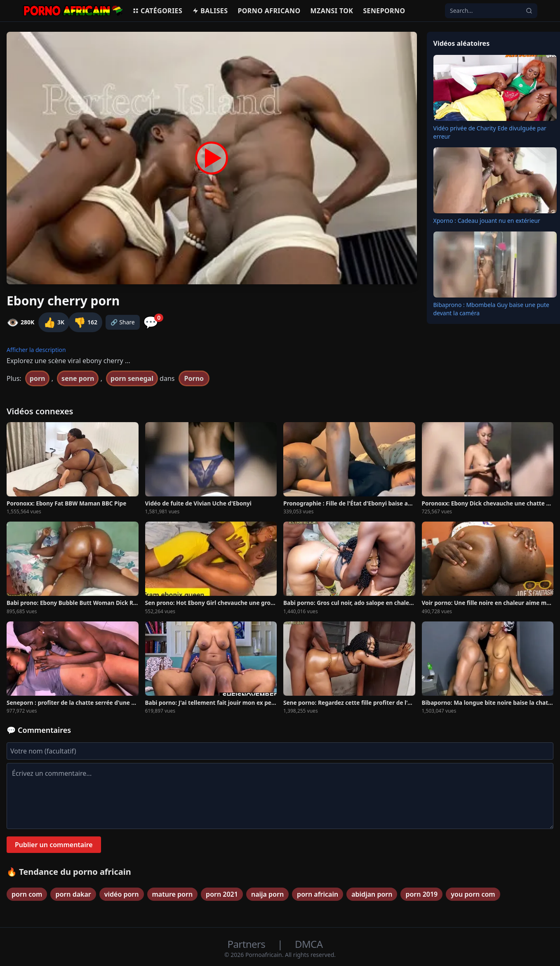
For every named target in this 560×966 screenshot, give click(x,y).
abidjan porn (372, 894)
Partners (248, 944)
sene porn (78, 378)
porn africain (318, 894)
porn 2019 (421, 894)
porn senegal (132, 378)
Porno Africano (269, 11)
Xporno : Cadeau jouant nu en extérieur (487, 221)
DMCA (309, 944)
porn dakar (73, 894)
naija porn (267, 894)
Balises (210, 11)
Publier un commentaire (54, 845)
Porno (194, 378)
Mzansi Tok (332, 11)
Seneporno (384, 11)
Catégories (157, 11)
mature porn (173, 894)
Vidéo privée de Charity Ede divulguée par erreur (490, 132)
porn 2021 (222, 894)
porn (38, 378)
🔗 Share (123, 322)
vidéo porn (122, 894)
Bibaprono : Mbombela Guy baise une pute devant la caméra (491, 309)
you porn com (473, 894)
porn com (27, 894)
